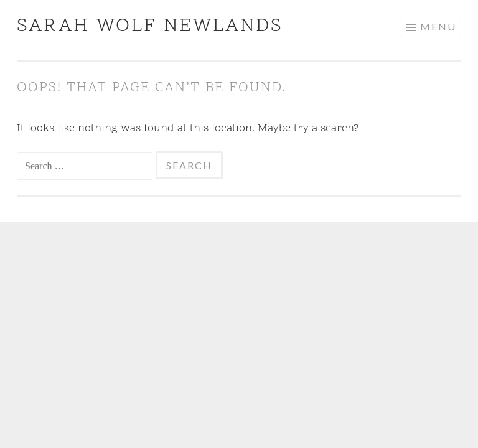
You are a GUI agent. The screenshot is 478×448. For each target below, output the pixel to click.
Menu (438, 26)
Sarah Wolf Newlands (150, 26)
